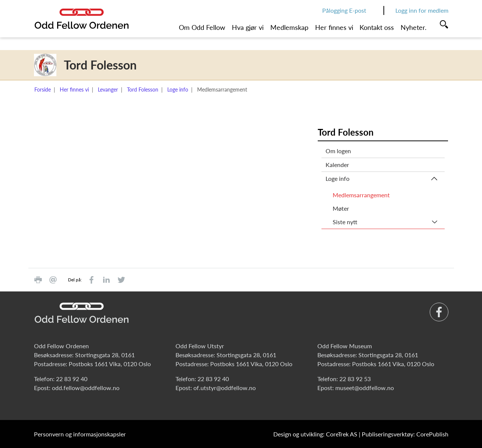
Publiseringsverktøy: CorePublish (405, 434)
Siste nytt (345, 222)
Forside (43, 89)
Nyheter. (413, 27)
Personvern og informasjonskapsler (80, 434)
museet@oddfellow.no (365, 388)
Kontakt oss (377, 27)
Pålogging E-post (344, 10)
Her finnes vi (334, 27)
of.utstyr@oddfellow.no (225, 388)
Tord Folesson (143, 89)
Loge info (178, 89)
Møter (341, 208)
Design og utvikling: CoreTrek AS (315, 434)
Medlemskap (289, 27)
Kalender (337, 165)
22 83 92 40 (72, 379)
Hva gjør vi (248, 27)
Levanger (108, 89)
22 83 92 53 (355, 379)
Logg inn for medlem (422, 10)
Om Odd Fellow (202, 27)
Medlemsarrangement (361, 195)
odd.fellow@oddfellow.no (86, 388)
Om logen (338, 151)
